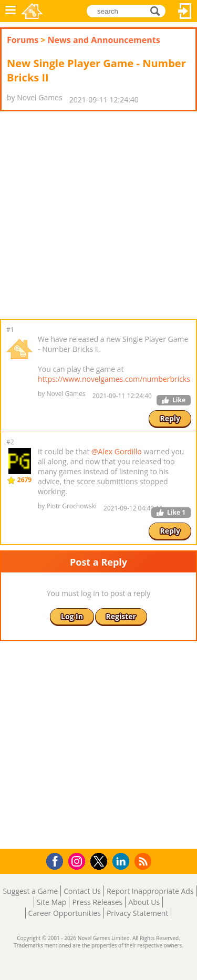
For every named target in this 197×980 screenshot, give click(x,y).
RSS (144, 861)
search (158, 10)
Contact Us (82, 891)
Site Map (52, 902)
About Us (144, 902)
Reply (170, 418)
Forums (23, 40)
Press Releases (97, 902)
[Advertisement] (98, 215)
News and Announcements (104, 40)
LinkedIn (123, 862)
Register (121, 616)
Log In (185, 11)
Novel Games (32, 11)
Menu (11, 11)
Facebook (58, 860)
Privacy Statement (138, 913)
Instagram (78, 861)
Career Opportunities (65, 913)
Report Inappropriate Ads (150, 891)
